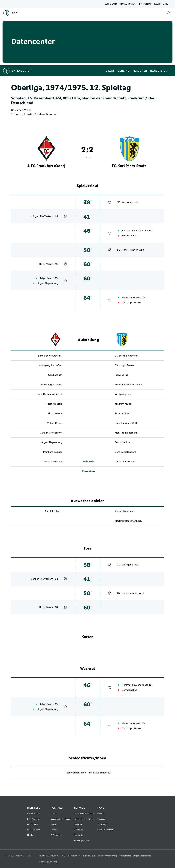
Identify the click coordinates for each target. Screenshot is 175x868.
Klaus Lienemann (131, 297)
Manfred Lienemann (126, 433)
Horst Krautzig (54, 404)
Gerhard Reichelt (53, 462)
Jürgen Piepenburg (47, 283)
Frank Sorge (122, 375)
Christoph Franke (132, 303)
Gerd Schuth (55, 375)
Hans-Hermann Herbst (49, 394)
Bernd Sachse (129, 236)
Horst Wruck (46, 264)
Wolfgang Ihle (130, 202)
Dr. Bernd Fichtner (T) (127, 356)
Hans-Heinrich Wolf (133, 250)
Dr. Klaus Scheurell (46, 115)
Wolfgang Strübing (51, 385)
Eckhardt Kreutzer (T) (50, 356)
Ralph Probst (47, 278)
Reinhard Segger (53, 452)
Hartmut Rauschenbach (135, 231)
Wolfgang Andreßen (51, 365)
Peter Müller (122, 413)
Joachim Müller (124, 404)
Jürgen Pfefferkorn (42, 216)
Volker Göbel (55, 423)
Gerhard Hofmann (125, 462)
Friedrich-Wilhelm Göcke (129, 385)
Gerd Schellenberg (125, 452)
